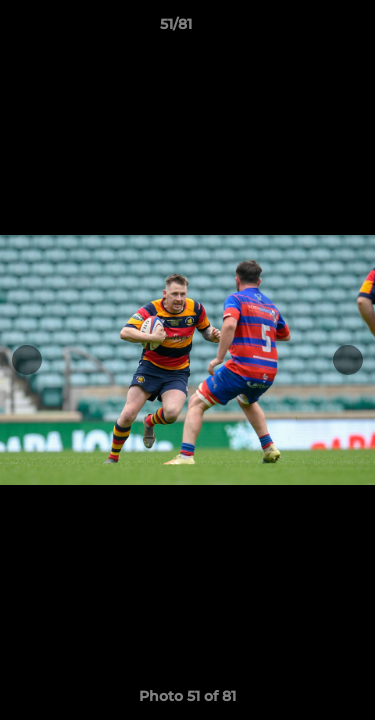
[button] (303, 29)
